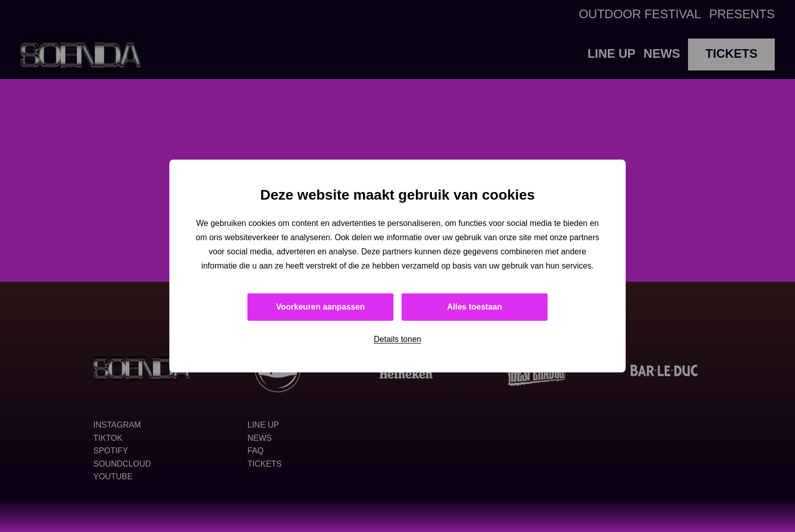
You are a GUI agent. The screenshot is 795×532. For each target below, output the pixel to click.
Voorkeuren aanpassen (321, 307)
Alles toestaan (475, 307)
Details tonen (397, 339)
